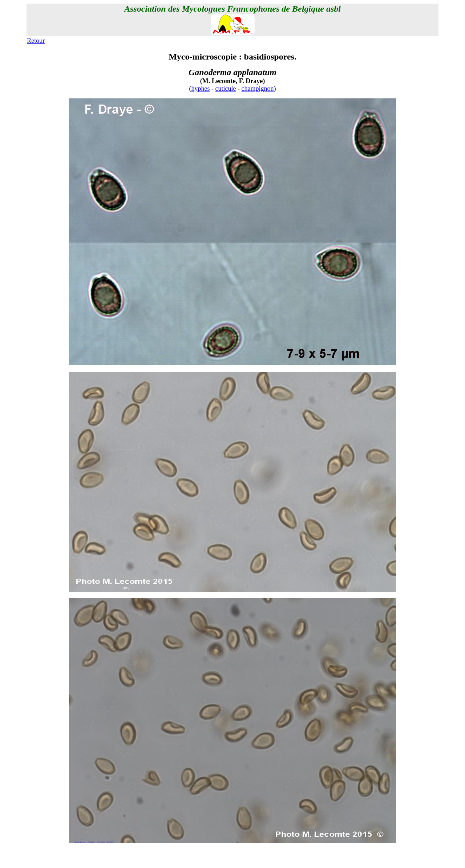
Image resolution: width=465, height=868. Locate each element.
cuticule (226, 89)
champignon (258, 89)
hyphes (201, 89)
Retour (36, 41)
